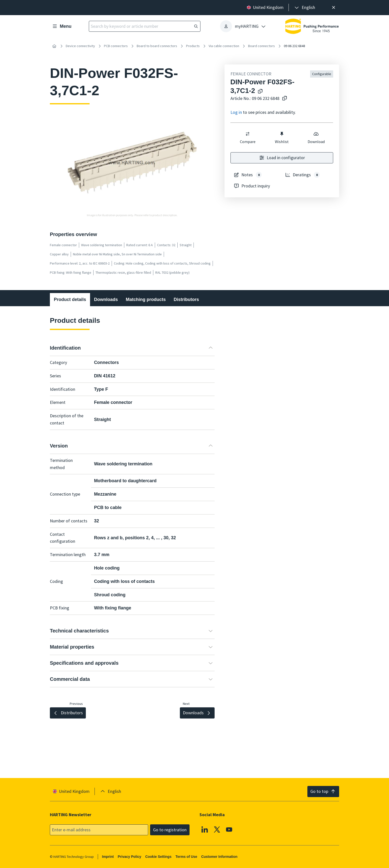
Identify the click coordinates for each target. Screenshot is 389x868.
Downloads (106, 299)
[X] (217, 829)
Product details (70, 299)
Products (193, 46)
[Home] (54, 46)
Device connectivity (80, 46)
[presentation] (304, 8)
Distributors (186, 299)
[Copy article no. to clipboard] (285, 99)
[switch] (248, 134)
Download (316, 138)
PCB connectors (116, 46)
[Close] (334, 8)
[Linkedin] (205, 829)
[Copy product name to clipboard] (260, 92)
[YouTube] (229, 829)
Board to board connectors (157, 46)
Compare (247, 138)
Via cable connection (224, 46)
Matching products (146, 299)
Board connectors (261, 46)
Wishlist (282, 138)
